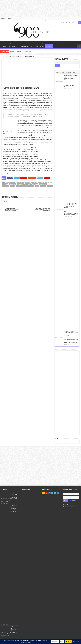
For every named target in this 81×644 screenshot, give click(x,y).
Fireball (50, 183)
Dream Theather (42, 183)
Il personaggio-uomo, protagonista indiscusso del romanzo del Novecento (13, 209)
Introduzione (5, 43)
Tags (74, 72)
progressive (6, 186)
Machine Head (43, 184)
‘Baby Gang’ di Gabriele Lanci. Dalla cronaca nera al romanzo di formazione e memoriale (71, 213)
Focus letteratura (74, 43)
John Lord (28, 184)
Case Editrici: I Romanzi (6, 20)
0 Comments (39, 91)
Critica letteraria (50, 43)
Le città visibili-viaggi (14, 46)
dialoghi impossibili (59, 43)
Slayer (37, 186)
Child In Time (34, 183)
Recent (57, 72)
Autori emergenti (40, 43)
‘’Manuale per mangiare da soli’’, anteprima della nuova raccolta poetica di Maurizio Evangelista (71, 341)
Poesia (32, 46)
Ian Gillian (5, 184)
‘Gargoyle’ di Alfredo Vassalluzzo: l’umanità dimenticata (69, 85)
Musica (32, 91)
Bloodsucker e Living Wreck (23, 183)
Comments (69, 72)
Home (26, 20)
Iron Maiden (20, 184)
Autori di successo (40, 46)
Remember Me (74, 501)
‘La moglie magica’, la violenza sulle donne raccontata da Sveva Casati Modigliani (42, 209)
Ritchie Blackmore (21, 186)
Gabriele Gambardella (9, 91)
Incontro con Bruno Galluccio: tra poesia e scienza (20, 51)
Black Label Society (10, 183)
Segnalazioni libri (31, 43)
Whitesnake (50, 186)
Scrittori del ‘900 (22, 43)
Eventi (67, 43)
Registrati (65, 504)
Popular (63, 72)
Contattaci (21, 20)
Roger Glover (30, 186)
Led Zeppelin (35, 184)
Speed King (43, 186)
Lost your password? (68, 507)
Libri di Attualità (76, 20)
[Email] (67, 62)
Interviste (4, 46)
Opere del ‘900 (13, 43)
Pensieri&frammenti (25, 46)
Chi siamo (15, 20)
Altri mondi (49, 46)
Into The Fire (13, 184)
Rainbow (13, 186)
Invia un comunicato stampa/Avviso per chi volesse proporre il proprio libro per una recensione (50, 20)
